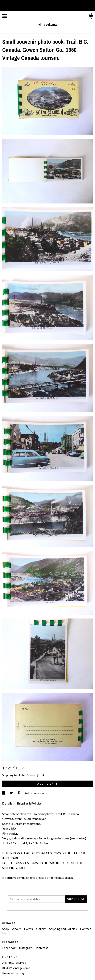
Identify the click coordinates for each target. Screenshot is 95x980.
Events (29, 929)
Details (8, 803)
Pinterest (42, 948)
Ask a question (34, 793)
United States (26, 775)
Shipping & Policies (29, 803)
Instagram (26, 948)
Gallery (41, 929)
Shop (6, 929)
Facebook (9, 948)
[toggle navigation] (5, 16)
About (17, 929)
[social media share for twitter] (12, 793)
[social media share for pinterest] (19, 793)
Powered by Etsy (13, 973)
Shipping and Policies (63, 929)
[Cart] (91, 17)
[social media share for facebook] (4, 793)
